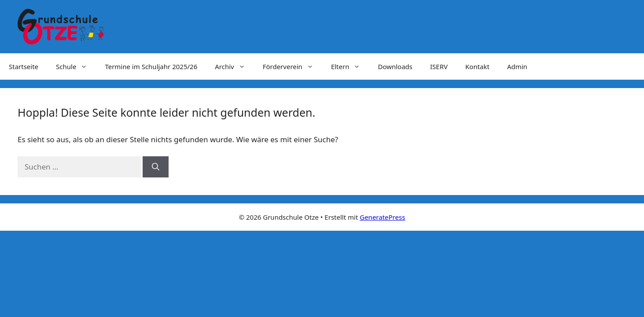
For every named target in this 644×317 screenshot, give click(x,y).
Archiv (234, 66)
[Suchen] (156, 167)
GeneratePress (382, 217)
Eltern (350, 66)
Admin (517, 66)
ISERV (439, 66)
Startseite (24, 66)
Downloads (395, 66)
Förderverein (293, 66)
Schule (76, 66)
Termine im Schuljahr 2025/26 (151, 66)
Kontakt (477, 66)
